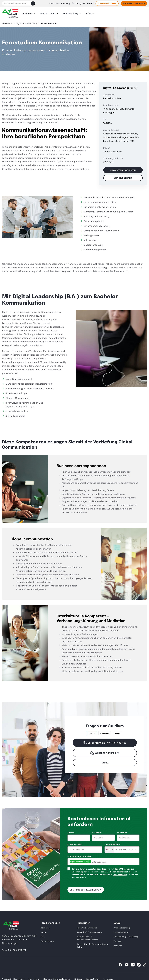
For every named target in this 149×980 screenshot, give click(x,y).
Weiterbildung (70, 13)
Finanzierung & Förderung (126, 935)
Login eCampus (121, 931)
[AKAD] (10, 13)
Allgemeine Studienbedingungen (56, 978)
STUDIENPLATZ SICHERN (107, 3)
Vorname (97, 831)
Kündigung (78, 978)
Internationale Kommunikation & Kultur (93, 944)
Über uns (118, 944)
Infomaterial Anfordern (134, 3)
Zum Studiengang (123, 177)
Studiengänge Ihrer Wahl (80, 855)
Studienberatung (122, 926)
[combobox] (109, 848)
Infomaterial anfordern (123, 169)
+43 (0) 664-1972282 (83, 3)
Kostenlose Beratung (60, 3)
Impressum (108, 978)
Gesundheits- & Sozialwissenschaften (88, 937)
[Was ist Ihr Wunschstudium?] (16, 3)
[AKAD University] (11, 925)
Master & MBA (48, 13)
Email (105, 761)
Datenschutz (119, 873)
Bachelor (28, 13)
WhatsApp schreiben (105, 752)
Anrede (71, 831)
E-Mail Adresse (75, 843)
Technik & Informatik (87, 926)
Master (44, 931)
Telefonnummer (113, 843)
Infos (88, 13)
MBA (43, 935)
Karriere (117, 940)
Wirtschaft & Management (90, 931)
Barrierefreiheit (93, 978)
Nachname (123, 831)
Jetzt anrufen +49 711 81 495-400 (105, 741)
